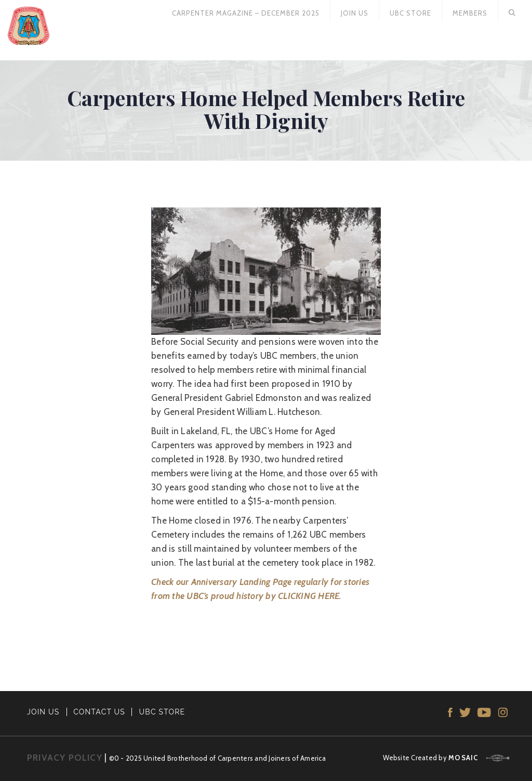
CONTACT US (99, 712)
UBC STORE (162, 712)
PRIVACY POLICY (65, 758)
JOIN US (43, 712)
